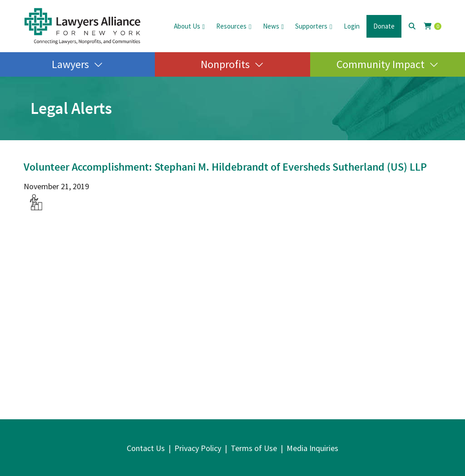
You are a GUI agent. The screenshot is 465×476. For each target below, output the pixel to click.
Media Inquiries (312, 448)
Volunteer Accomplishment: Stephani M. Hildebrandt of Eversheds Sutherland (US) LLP (225, 167)
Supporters (311, 26)
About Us (187, 26)
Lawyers (70, 64)
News (271, 26)
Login (352, 26)
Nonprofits (225, 64)
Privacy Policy (198, 448)
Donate (384, 26)
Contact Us (146, 448)
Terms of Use (254, 448)
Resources (231, 26)
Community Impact (381, 64)
